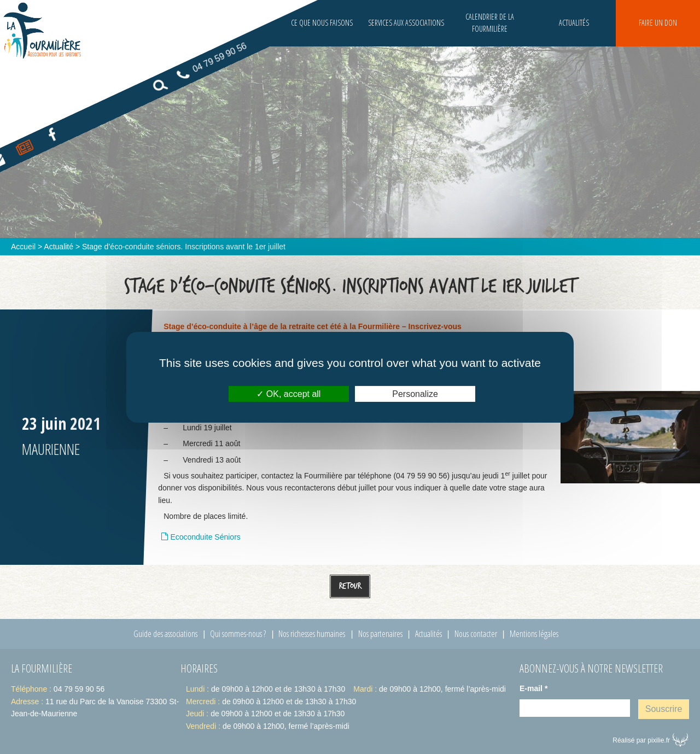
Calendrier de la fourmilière (490, 23)
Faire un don (658, 23)
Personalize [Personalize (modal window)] (415, 393)
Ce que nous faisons (322, 23)
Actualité (59, 247)
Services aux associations (406, 23)
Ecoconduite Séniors (205, 537)
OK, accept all (288, 393)
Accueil (23, 247)
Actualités (574, 23)
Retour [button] (350, 586)
